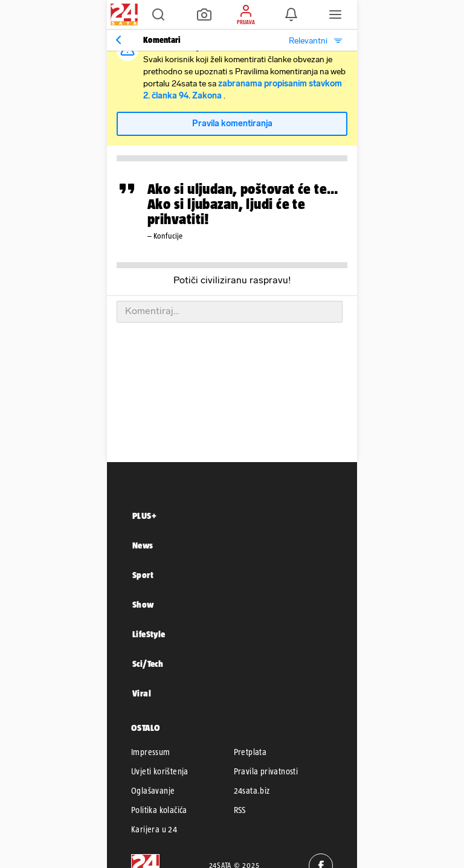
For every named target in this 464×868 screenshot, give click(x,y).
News (143, 545)
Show (143, 604)
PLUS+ (144, 516)
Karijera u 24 (154, 829)
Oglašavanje (153, 791)
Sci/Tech (148, 664)
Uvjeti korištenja (160, 771)
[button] (158, 14)
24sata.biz (252, 791)
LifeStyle (149, 634)
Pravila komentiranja (232, 124)
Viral (142, 693)
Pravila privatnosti (266, 771)
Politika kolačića (159, 810)
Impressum (151, 752)
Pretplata (250, 752)
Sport (143, 575)
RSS (240, 810)
